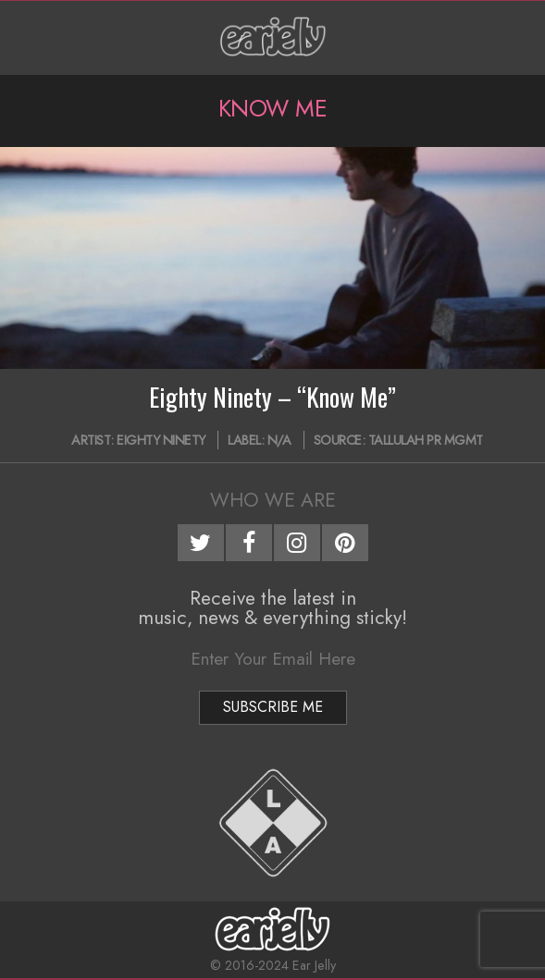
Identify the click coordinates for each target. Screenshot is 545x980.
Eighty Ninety (161, 440)
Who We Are (273, 500)
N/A (279, 440)
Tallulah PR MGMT (426, 440)
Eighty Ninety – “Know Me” (272, 397)
